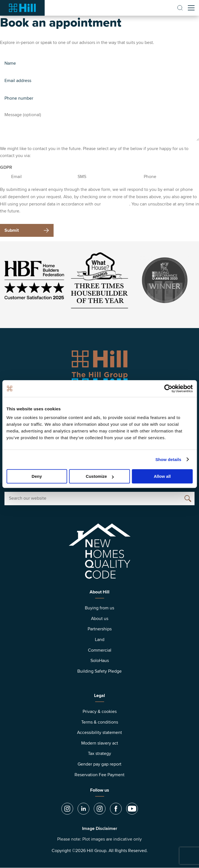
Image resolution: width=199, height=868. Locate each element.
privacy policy (116, 204)
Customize (100, 476)
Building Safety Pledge (100, 671)
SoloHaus (100, 661)
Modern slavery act (100, 743)
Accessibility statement (100, 733)
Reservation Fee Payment (100, 775)
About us (100, 619)
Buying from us (100, 608)
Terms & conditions (100, 722)
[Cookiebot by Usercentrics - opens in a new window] (168, 389)
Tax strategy (100, 754)
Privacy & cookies (100, 712)
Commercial (100, 650)
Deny (37, 476)
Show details (168, 459)
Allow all (162, 476)
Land (100, 640)
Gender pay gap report (100, 764)
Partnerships (100, 629)
